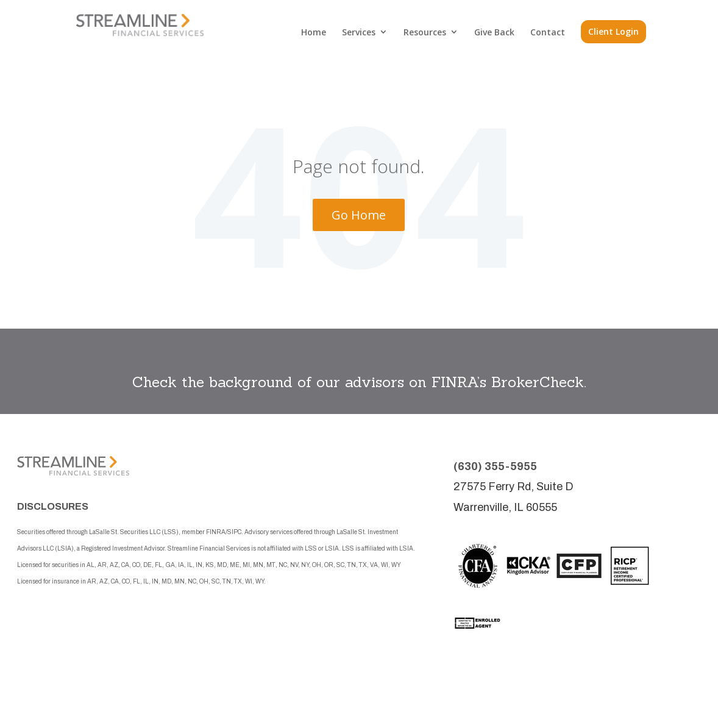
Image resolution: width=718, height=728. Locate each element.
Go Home (359, 215)
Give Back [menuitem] (494, 32)
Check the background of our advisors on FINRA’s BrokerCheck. (359, 382)
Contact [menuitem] (548, 32)
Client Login (613, 31)
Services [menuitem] (359, 32)
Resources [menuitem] (425, 32)
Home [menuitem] (314, 32)
